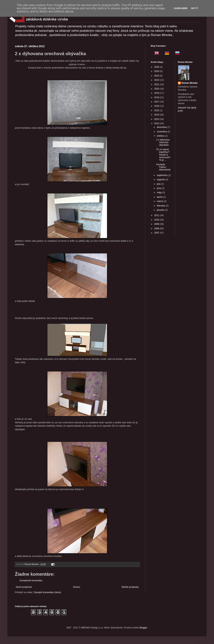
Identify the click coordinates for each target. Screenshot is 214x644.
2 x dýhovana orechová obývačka (163, 142)
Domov (77, 587)
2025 (157, 67)
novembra (162, 132)
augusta (161, 180)
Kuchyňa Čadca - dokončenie (163, 167)
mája (160, 193)
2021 (157, 84)
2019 (157, 93)
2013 (157, 119)
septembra (162, 175)
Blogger (143, 628)
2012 (157, 123)
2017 (157, 102)
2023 (157, 76)
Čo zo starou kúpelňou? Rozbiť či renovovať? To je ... (163, 155)
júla (159, 184)
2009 (157, 224)
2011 (157, 215)
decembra (162, 127)
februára (161, 206)
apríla (160, 197)
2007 (157, 233)
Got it (195, 8)
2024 (157, 71)
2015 (157, 110)
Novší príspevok (24, 587)
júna (159, 188)
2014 (157, 115)
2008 (157, 229)
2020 (157, 89)
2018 (157, 97)
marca (160, 201)
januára (161, 210)
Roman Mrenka (190, 83)
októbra (161, 136)
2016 (157, 106)
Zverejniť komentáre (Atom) (47, 592)
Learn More (181, 8)
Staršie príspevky (130, 587)
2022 (157, 80)
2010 (157, 220)
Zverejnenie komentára (31, 581)
